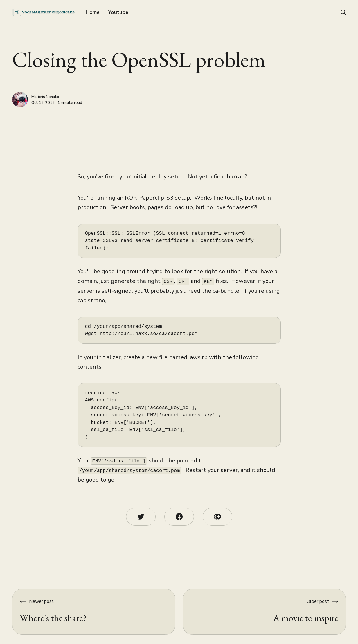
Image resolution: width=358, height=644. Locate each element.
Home (93, 12)
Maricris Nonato (45, 97)
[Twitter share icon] (141, 517)
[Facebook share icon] (179, 517)
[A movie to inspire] (264, 612)
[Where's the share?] (94, 612)
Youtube (118, 12)
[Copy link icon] (217, 517)
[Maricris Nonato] (20, 100)
